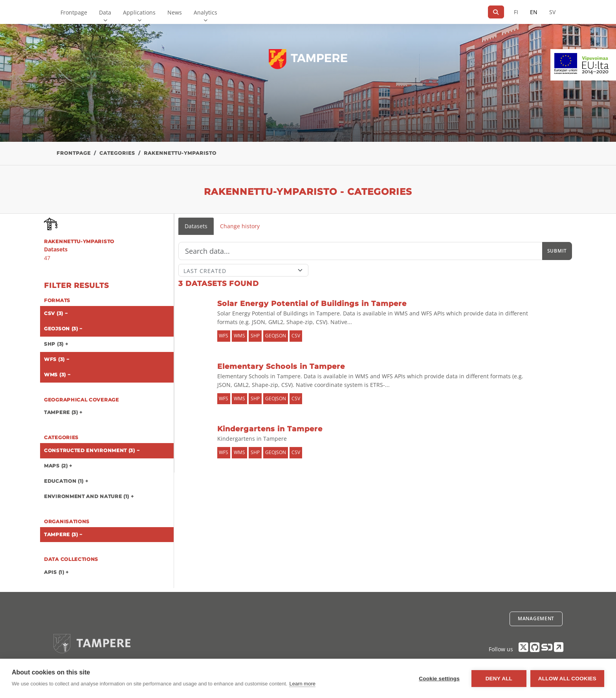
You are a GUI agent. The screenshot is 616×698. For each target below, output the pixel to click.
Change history (240, 226)
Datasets (196, 226)
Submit (557, 251)
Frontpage (74, 12)
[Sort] (243, 270)
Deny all (499, 679)
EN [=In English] (534, 12)
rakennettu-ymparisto (180, 153)
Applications (139, 12)
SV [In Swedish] (552, 12)
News (175, 12)
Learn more (302, 684)
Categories (117, 153)
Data (105, 12)
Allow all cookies (567, 679)
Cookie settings (439, 679)
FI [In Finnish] (516, 12)
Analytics (205, 12)
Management (536, 618)
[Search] (496, 12)
